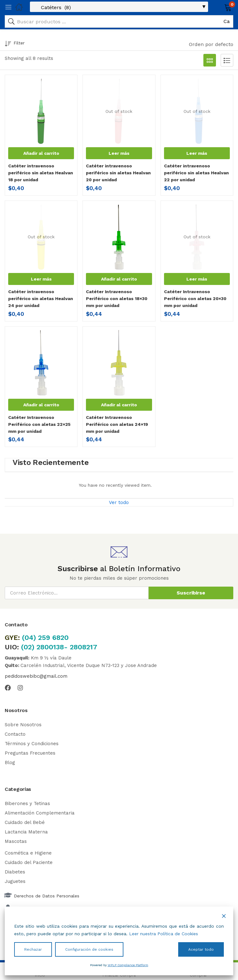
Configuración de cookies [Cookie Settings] (89, 949)
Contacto (15, 734)
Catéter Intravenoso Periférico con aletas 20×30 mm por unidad (195, 299)
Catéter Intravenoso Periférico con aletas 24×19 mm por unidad (117, 424)
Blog (10, 763)
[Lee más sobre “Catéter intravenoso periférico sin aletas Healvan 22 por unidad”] (197, 153)
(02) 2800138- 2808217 (59, 647)
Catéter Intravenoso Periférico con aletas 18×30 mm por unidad (117, 299)
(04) (30, 638)
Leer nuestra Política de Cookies (164, 934)
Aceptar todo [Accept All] (201, 949)
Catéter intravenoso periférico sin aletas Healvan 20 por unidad (118, 173)
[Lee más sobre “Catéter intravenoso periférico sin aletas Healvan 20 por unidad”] (119, 153)
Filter (15, 44)
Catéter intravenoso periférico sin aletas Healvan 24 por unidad (41, 299)
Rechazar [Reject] (33, 949)
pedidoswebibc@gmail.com (36, 676)
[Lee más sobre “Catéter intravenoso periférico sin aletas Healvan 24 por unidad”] (41, 279)
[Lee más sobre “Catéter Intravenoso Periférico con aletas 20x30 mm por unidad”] (197, 279)
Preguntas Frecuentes (30, 753)
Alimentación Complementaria (40, 813)
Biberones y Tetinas (27, 803)
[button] (220, 7)
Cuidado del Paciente (29, 862)
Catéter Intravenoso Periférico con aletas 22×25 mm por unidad (39, 424)
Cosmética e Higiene (28, 853)
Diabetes (15, 872)
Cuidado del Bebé (25, 822)
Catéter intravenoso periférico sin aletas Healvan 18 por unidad (41, 173)
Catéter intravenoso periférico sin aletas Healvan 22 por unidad (196, 173)
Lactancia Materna (26, 832)
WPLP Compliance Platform (128, 965)
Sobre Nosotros (23, 725)
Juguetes (15, 881)
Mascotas (16, 841)
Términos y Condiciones (32, 744)
